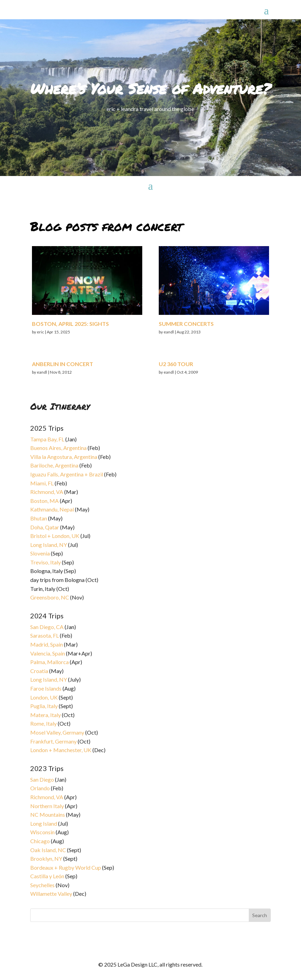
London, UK (44, 697)
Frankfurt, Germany (53, 741)
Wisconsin (42, 832)
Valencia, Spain (48, 653)
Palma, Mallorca (49, 662)
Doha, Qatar (45, 527)
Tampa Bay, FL (47, 439)
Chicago (40, 841)
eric (40, 332)
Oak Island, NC (48, 850)
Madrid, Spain (47, 644)
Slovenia (40, 553)
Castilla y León (47, 876)
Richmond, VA (47, 492)
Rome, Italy (43, 723)
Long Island (44, 823)
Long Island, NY (49, 545)
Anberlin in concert (63, 364)
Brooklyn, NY (46, 858)
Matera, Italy (46, 715)
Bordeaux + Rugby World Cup (66, 867)
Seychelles (42, 885)
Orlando (40, 788)
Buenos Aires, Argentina (58, 448)
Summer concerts (186, 324)
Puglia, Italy (44, 706)
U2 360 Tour (176, 364)
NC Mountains (48, 814)
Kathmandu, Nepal (52, 509)
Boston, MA (44, 501)
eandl (42, 372)
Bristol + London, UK (55, 536)
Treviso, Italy (46, 562)
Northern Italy (47, 806)
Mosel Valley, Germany (57, 732)
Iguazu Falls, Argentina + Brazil (67, 474)
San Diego (42, 779)
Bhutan (39, 518)
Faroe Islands (46, 688)
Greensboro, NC (50, 597)
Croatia (39, 671)
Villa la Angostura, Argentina (64, 457)
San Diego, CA (47, 627)
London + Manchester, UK (61, 750)
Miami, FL (42, 483)
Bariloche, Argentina (54, 465)
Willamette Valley (51, 894)
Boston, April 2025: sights (70, 324)
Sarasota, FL (44, 635)
